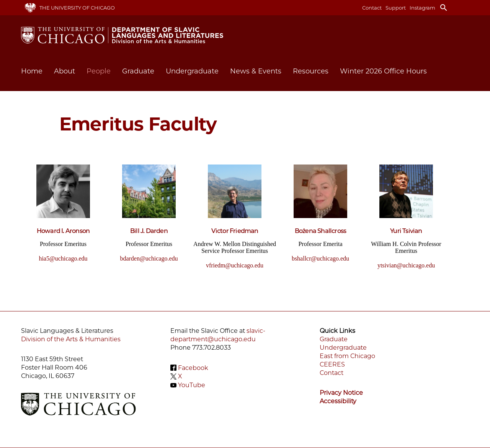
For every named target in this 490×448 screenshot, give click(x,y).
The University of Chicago (77, 8)
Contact (372, 8)
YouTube (192, 385)
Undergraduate (343, 348)
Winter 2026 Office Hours (383, 71)
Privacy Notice (341, 393)
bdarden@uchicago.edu (149, 258)
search (444, 8)
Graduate (334, 339)
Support (396, 8)
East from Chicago (347, 356)
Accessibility (338, 401)
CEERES (332, 364)
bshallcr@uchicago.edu (320, 258)
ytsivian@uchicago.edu (406, 265)
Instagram (422, 8)
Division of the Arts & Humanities (71, 339)
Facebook (193, 367)
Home (32, 71)
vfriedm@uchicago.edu (235, 265)
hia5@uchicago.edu (63, 258)
